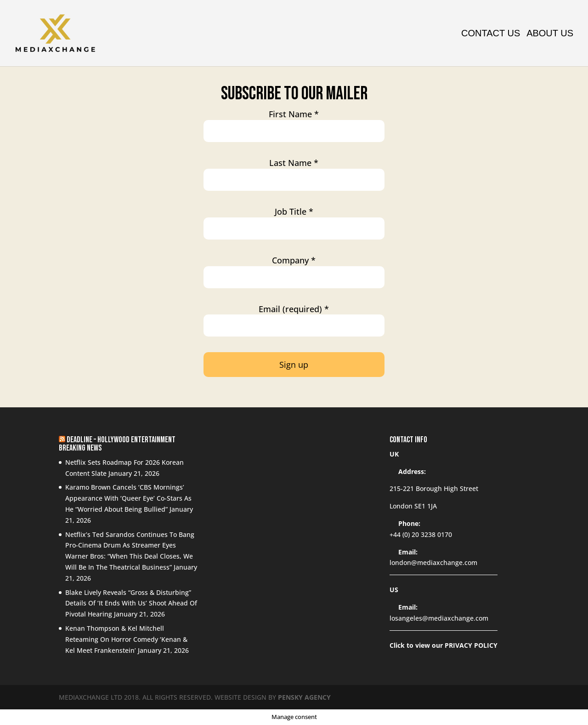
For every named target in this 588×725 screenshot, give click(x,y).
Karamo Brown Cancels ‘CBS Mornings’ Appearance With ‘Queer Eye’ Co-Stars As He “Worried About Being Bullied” (128, 498)
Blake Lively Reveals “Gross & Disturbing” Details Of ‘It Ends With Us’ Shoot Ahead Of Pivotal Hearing (131, 603)
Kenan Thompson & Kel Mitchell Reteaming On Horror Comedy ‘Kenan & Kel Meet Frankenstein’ (126, 639)
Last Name (294, 163)
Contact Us (491, 34)
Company (294, 260)
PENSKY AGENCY (304, 697)
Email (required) (294, 309)
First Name (294, 114)
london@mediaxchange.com (433, 562)
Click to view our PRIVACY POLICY (444, 645)
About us (550, 34)
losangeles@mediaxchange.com (439, 618)
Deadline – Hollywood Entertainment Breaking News (117, 444)
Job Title (294, 212)
